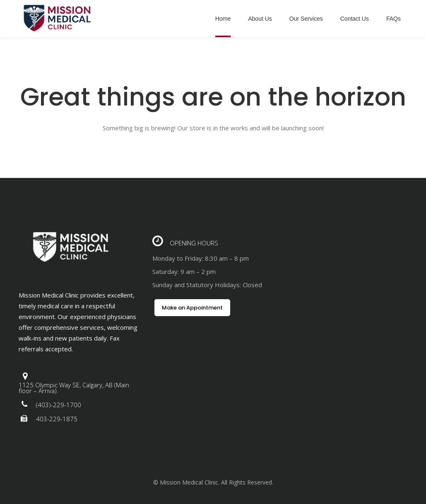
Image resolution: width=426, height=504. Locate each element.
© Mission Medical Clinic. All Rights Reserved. (213, 482)
